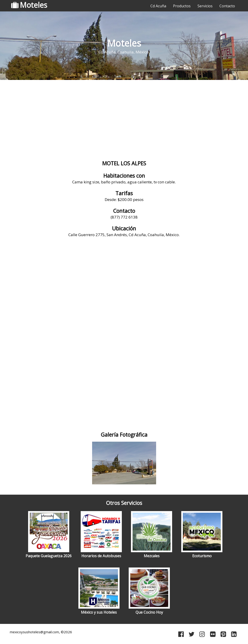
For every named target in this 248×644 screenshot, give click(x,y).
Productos (182, 6)
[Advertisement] (124, 118)
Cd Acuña (158, 6)
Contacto (227, 6)
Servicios (205, 6)
